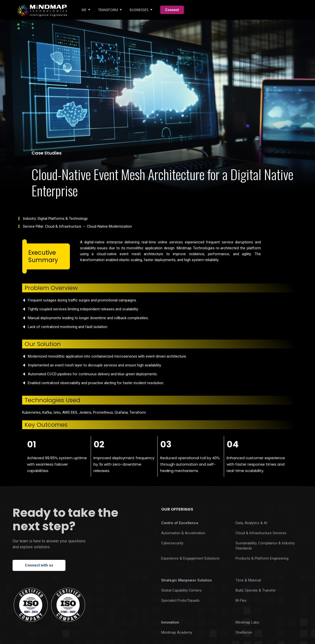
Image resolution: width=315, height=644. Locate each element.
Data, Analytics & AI (251, 523)
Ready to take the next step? (65, 519)
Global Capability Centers (181, 590)
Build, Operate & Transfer (256, 590)
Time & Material (248, 580)
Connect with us (39, 565)
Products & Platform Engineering (262, 558)
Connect (172, 10)
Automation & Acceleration (183, 533)
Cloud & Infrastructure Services (261, 533)
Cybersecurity (172, 543)
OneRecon (244, 632)
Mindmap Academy (177, 632)
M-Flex (241, 600)
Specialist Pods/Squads (180, 600)
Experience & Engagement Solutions (190, 558)
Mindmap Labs (247, 622)
